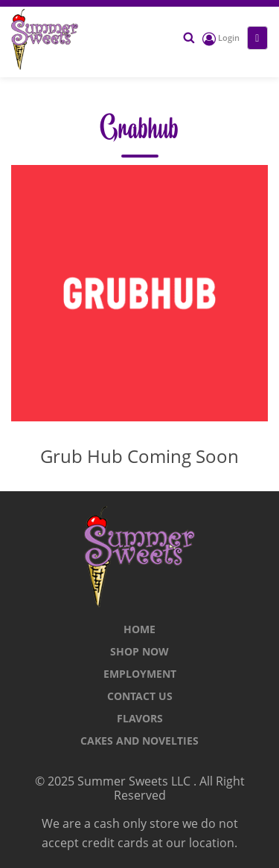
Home (139, 629)
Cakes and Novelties (139, 741)
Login (221, 38)
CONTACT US (140, 696)
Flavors (140, 718)
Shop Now (139, 651)
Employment (140, 674)
